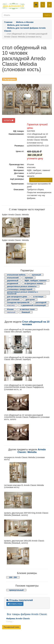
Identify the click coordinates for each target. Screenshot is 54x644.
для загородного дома (17, 297)
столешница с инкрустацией (20, 289)
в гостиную (38, 297)
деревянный (13, 281)
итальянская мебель (16, 275)
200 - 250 (13, 577)
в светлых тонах (27, 309)
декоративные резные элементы (22, 286)
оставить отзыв (15, 604)
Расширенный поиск (11, 627)
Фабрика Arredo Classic (18, 619)
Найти (47, 15)
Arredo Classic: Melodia (32, 451)
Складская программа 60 (18, 302)
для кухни (30, 300)
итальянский (13, 278)
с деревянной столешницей (33, 305)
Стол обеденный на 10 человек (36, 323)
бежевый (26, 312)
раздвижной (13, 283)
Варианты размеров (41, 180)
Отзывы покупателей (20, 600)
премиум (29, 278)
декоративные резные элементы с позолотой (23, 293)
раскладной (41, 302)
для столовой (13, 300)
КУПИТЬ (9, 120)
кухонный (36, 275)
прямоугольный (16, 590)
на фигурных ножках (34, 283)
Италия (10, 309)
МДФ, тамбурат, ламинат (36, 281)
